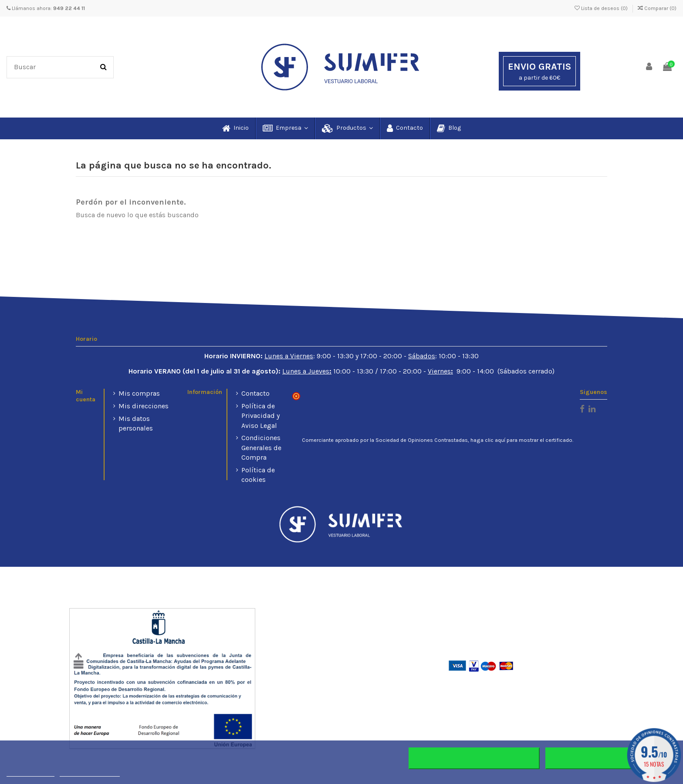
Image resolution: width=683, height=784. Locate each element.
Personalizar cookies (90, 772)
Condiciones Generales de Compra (261, 448)
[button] (285, 128)
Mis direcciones (144, 406)
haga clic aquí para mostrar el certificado (521, 440)
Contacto (255, 393)
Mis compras (139, 393)
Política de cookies (258, 475)
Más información (30, 772)
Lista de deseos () (602, 8)
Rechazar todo (474, 758)
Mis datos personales (136, 423)
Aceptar (611, 758)
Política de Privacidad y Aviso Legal (260, 416)
